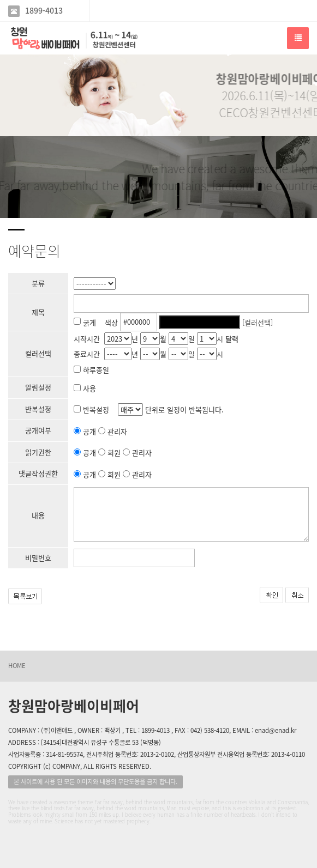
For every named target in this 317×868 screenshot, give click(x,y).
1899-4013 (44, 11)
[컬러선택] (258, 322)
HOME (17, 666)
